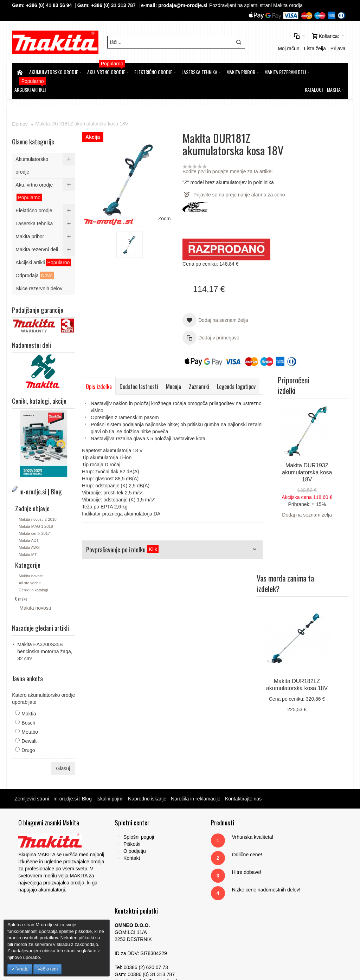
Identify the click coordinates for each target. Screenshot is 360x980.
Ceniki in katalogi (34, 588)
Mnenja (174, 385)
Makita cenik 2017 (35, 531)
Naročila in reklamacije (196, 797)
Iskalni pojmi (110, 797)
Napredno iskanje (147, 797)
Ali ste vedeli (30, 581)
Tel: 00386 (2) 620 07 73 (292, 877)
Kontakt (118, 856)
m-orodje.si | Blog (73, 797)
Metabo (30, 730)
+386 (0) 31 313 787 (114, 5)
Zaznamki (199, 385)
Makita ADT (29, 538)
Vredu (22, 969)
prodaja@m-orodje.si (183, 5)
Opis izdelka (99, 385)
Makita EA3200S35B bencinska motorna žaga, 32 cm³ (45, 649)
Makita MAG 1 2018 (36, 524)
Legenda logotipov (105, 401)
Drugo (28, 748)
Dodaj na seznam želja (319, 273)
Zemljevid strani (32, 797)
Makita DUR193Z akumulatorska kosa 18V (318, 231)
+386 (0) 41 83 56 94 (49, 5)
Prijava (338, 47)
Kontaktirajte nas (244, 797)
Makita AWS (30, 545)
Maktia (29, 712)
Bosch (29, 721)
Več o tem (47, 969)
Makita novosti (31, 574)
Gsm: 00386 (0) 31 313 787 (295, 884)
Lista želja (314, 47)
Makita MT (28, 552)
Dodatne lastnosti (139, 385)
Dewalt (29, 739)
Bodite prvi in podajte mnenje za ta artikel (218, 170)
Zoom (154, 206)
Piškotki (118, 842)
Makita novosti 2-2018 (38, 517)
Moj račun (288, 47)
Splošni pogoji (125, 835)
